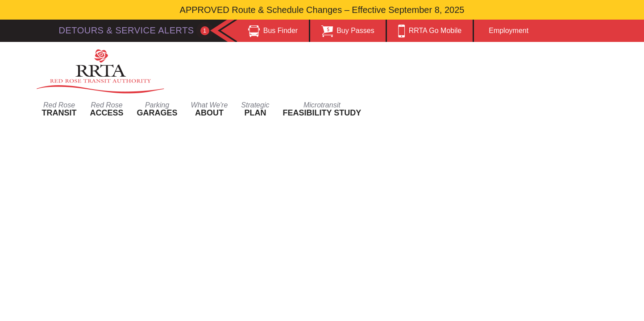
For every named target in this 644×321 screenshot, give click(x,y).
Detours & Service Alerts (134, 30)
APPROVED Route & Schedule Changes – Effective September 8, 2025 (322, 10)
